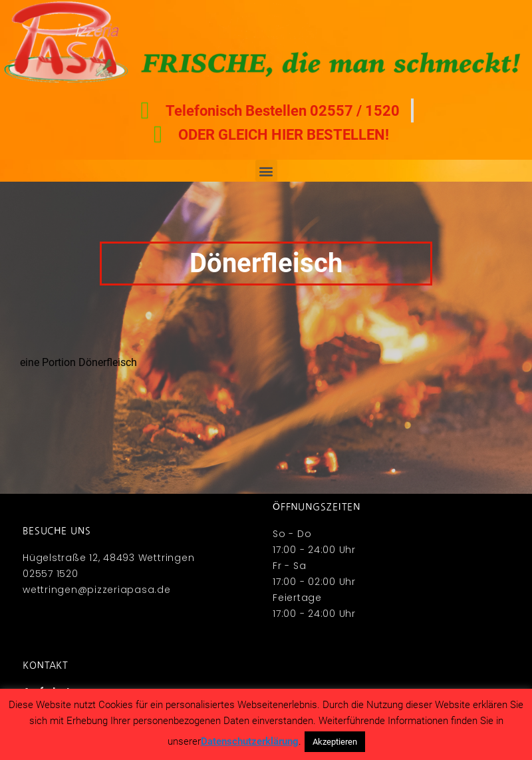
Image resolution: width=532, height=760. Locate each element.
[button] (266, 171)
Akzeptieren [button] (335, 742)
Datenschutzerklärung (250, 741)
